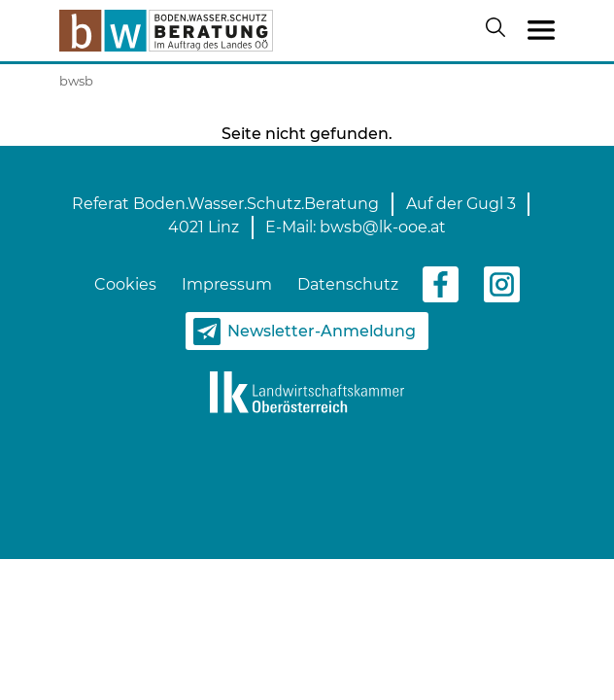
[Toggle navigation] (541, 31)
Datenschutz (348, 284)
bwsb (76, 81)
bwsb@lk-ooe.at (383, 227)
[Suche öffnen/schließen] (499, 31)
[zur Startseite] (166, 31)
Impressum (227, 284)
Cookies (125, 284)
